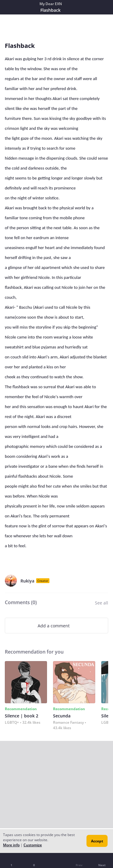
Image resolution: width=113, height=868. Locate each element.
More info (11, 845)
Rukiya (27, 581)
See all (102, 603)
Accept (97, 841)
